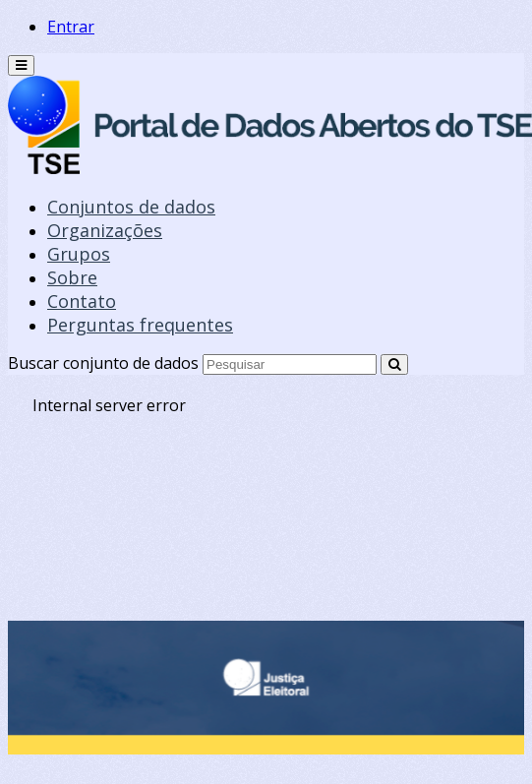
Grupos (79, 254)
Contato (82, 301)
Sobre (72, 277)
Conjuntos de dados (131, 207)
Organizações (105, 230)
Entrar (71, 27)
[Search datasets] (290, 364)
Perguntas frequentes (140, 325)
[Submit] (394, 364)
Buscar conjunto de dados (103, 363)
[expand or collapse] (21, 65)
